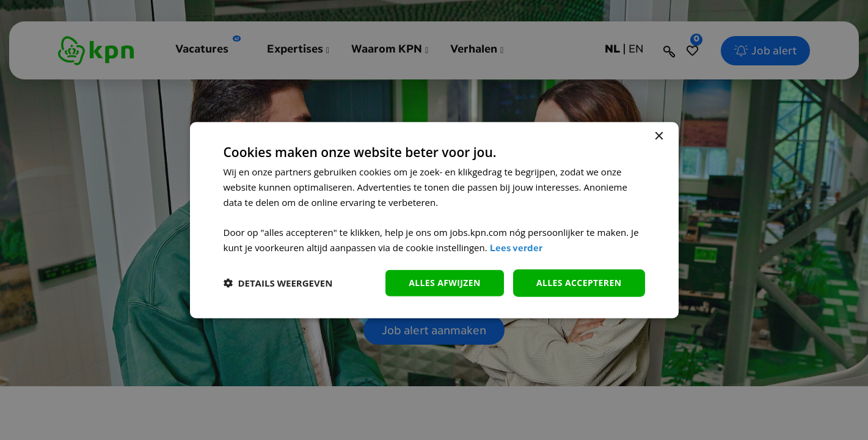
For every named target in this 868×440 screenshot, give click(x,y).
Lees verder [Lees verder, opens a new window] (516, 249)
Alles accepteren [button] (579, 283)
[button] (278, 283)
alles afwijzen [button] (445, 283)
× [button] (659, 137)
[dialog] (434, 220)
